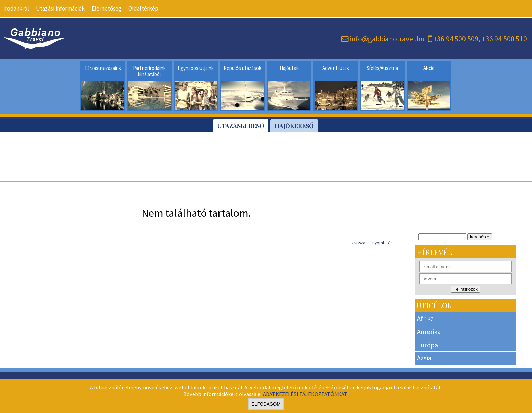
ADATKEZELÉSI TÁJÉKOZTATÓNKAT (305, 394)
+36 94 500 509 (456, 39)
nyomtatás (382, 243)
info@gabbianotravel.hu (387, 39)
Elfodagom (266, 404)
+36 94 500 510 (504, 39)
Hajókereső (294, 126)
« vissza (358, 243)
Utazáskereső (241, 126)
